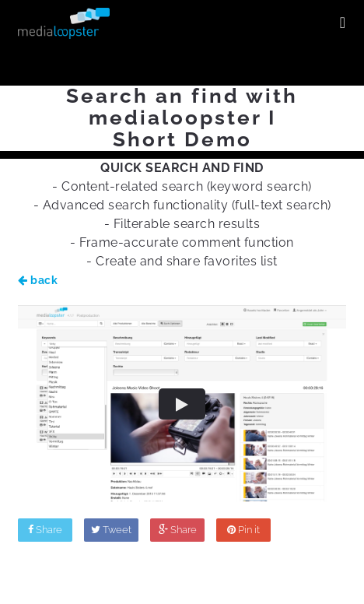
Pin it (243, 530)
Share (45, 530)
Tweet (111, 530)
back (38, 280)
